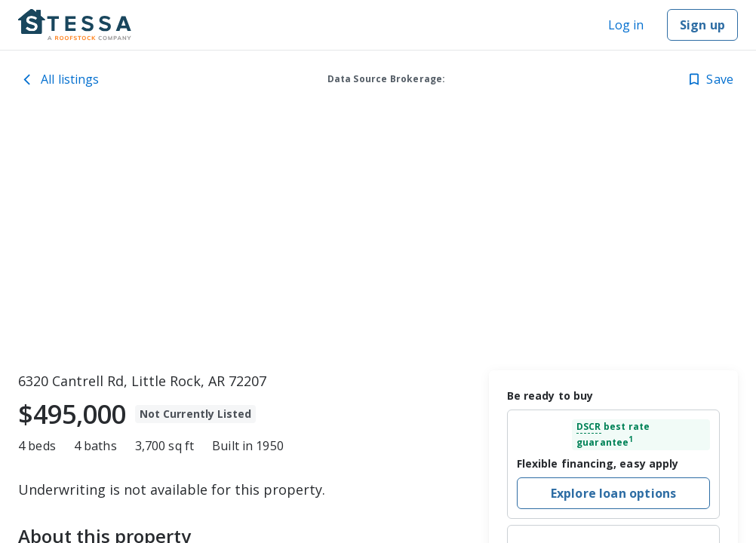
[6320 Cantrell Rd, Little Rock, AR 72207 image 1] (378, 238)
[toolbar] (378, 238)
